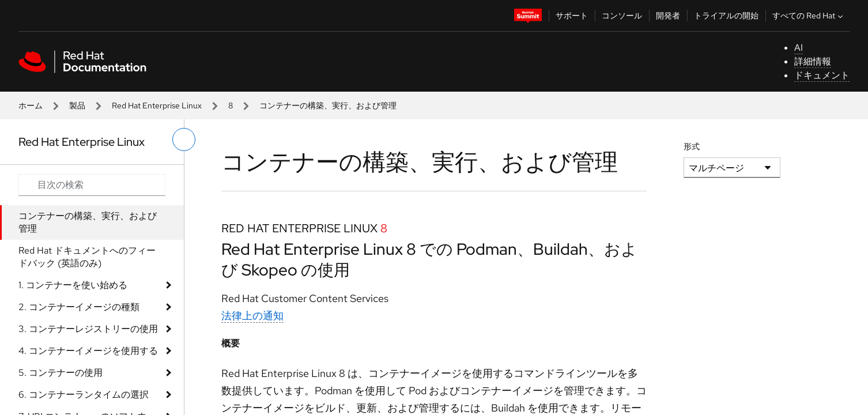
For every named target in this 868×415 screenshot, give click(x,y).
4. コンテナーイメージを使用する (88, 351)
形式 (692, 146)
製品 (77, 105)
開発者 (668, 16)
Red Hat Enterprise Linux (157, 105)
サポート (572, 16)
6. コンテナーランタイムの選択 (84, 395)
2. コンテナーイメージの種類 (79, 307)
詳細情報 (813, 61)
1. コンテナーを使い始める (73, 285)
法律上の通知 (252, 316)
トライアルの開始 (726, 16)
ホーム (31, 105)
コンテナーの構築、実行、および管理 (88, 222)
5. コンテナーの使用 (61, 373)
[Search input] (92, 185)
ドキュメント (822, 75)
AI (799, 48)
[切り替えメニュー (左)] (184, 139)
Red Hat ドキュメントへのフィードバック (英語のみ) (87, 257)
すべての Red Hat (809, 16)
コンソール (622, 16)
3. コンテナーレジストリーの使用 (88, 329)
